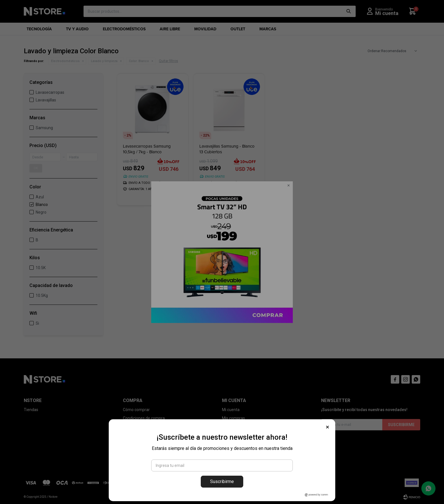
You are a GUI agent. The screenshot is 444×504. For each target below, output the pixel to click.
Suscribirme (222, 481)
